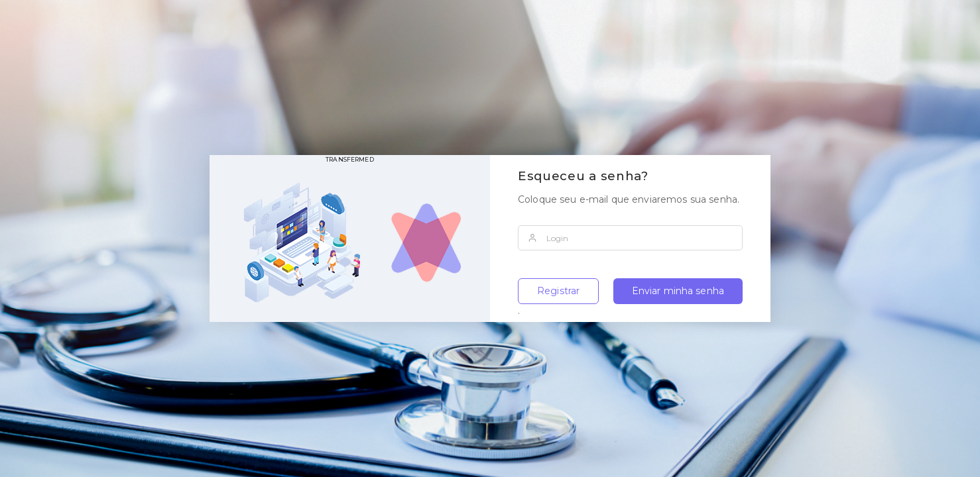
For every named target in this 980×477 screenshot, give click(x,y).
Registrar (558, 291)
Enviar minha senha (678, 291)
